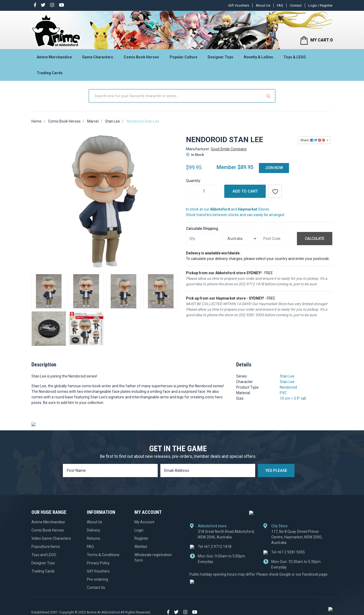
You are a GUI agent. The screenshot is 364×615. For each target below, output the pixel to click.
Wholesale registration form (153, 558)
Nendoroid (288, 387)
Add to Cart (245, 191)
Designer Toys (220, 57)
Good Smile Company (229, 149)
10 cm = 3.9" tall (293, 398)
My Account (144, 522)
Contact (296, 5)
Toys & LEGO (295, 57)
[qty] (203, 239)
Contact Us (96, 588)
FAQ (280, 5)
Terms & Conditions (103, 555)
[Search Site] (269, 96)
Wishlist (141, 547)
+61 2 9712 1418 (215, 546)
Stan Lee (287, 376)
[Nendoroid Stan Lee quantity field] (204, 191)
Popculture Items (46, 547)
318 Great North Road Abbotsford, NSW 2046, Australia (226, 534)
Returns (94, 538)
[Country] (240, 239)
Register (141, 538)
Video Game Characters (51, 538)
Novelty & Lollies (258, 57)
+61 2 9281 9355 (288, 552)
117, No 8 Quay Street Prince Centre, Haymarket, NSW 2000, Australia (297, 537)
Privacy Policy (98, 563)
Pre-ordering (97, 579)
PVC (283, 393)
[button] (275, 191)
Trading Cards (50, 73)
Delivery (94, 530)
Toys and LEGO (44, 555)
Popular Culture (183, 57)
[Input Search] (176, 96)
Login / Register (320, 5)
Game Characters (98, 57)
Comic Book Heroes (141, 57)
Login (139, 530)
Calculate (315, 239)
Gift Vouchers (239, 5)
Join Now (274, 168)
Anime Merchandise (54, 57)
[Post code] (277, 239)
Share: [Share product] (313, 140)
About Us (263, 5)
